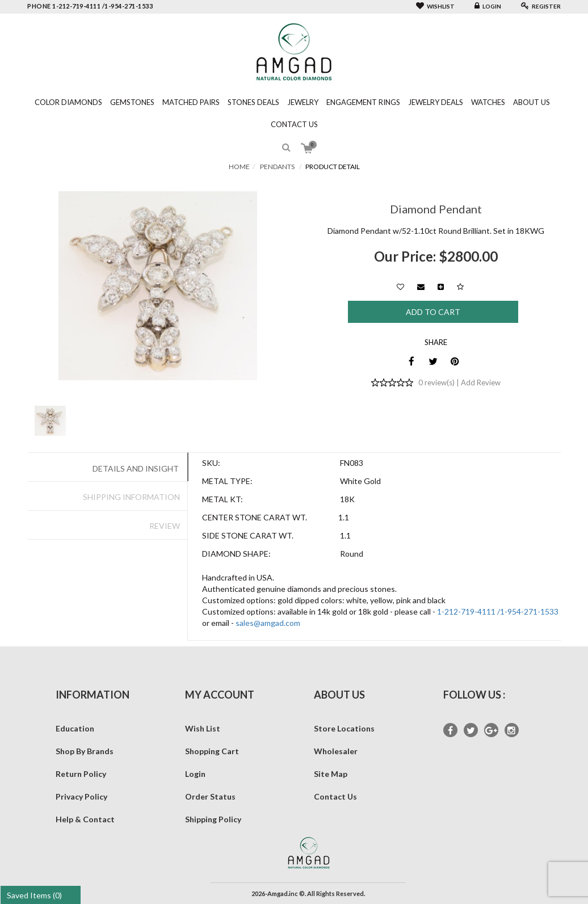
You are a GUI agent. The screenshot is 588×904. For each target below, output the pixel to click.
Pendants (277, 167)
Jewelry (303, 102)
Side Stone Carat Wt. (248, 535)
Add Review (481, 382)
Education (75, 728)
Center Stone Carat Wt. (255, 517)
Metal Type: (227, 481)
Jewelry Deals (436, 102)
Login (488, 6)
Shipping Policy (213, 819)
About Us (532, 102)
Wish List (203, 728)
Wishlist (435, 6)
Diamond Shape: (236, 554)
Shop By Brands (85, 751)
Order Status (210, 796)
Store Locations (344, 728)
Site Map (331, 774)
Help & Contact (85, 819)
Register (541, 6)
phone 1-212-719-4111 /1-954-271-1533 (90, 6)
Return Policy (81, 774)
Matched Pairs (191, 102)
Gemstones (132, 102)
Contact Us (294, 124)
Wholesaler (336, 751)
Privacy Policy (81, 796)
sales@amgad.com (268, 623)
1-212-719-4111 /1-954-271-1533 (498, 611)
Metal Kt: (222, 499)
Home (239, 167)
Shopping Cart (212, 751)
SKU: (211, 463)
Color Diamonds (68, 102)
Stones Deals (253, 102)
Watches (488, 102)
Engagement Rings (363, 102)
